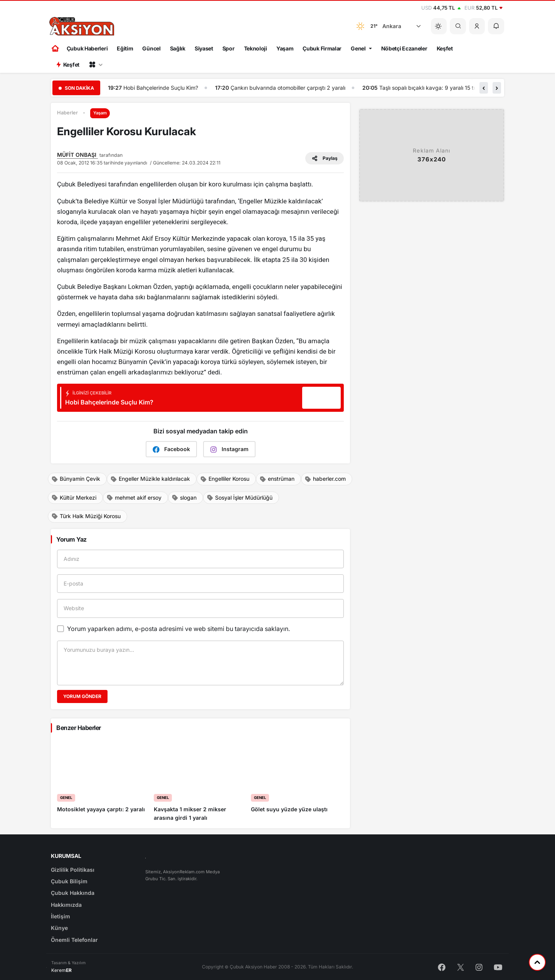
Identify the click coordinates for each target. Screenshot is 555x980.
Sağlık (178, 48)
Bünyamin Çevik (76, 479)
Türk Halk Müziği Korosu (86, 516)
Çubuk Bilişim (69, 881)
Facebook (171, 449)
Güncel (151, 48)
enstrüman (277, 479)
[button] (477, 26)
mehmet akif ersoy (134, 498)
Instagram (229, 449)
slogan (184, 498)
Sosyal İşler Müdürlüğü (240, 498)
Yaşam (285, 48)
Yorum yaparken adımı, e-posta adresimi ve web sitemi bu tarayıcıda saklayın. (178, 629)
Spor (229, 48)
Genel (358, 48)
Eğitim (125, 48)
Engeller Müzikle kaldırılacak (150, 479)
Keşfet (445, 48)
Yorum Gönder (82, 696)
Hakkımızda (66, 905)
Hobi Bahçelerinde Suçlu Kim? (161, 88)
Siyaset (204, 48)
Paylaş (325, 158)
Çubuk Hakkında (73, 893)
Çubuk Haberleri (87, 48)
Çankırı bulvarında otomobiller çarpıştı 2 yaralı (288, 88)
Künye (59, 928)
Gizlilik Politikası (73, 870)
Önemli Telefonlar (74, 940)
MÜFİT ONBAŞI (77, 155)
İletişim (61, 916)
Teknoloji (256, 48)
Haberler (67, 113)
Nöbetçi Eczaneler (404, 48)
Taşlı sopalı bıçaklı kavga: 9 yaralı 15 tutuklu (435, 88)
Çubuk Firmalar (322, 48)
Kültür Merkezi (74, 498)
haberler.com (325, 479)
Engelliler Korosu (225, 479)
